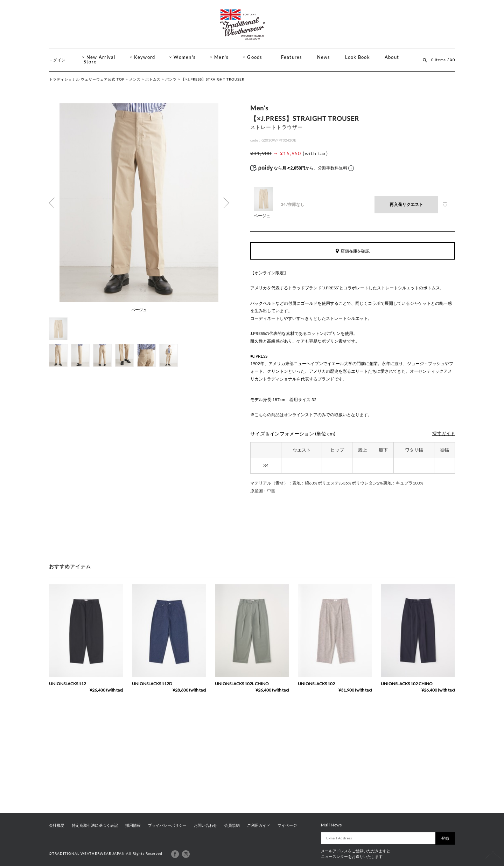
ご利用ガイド (259, 825)
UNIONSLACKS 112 (68, 684)
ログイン (57, 60)
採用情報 (133, 825)
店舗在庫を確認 (353, 251)
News (324, 57)
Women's (185, 57)
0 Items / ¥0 (443, 60)
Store (90, 62)
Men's (221, 57)
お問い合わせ (205, 825)
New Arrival (101, 57)
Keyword (145, 57)
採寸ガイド (444, 434)
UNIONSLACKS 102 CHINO (407, 684)
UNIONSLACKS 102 (316, 684)
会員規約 (232, 825)
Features (292, 57)
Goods (255, 57)
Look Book (358, 57)
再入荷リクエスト (406, 204)
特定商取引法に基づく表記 (95, 825)
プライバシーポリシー (167, 825)
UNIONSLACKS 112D (152, 684)
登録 (445, 838)
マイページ (287, 825)
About (392, 57)
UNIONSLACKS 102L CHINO (242, 684)
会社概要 (57, 825)
